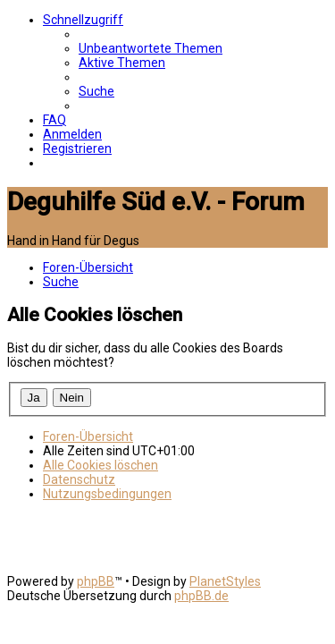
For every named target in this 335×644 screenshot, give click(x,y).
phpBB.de (201, 596)
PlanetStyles (225, 581)
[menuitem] (151, 48)
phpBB (96, 581)
